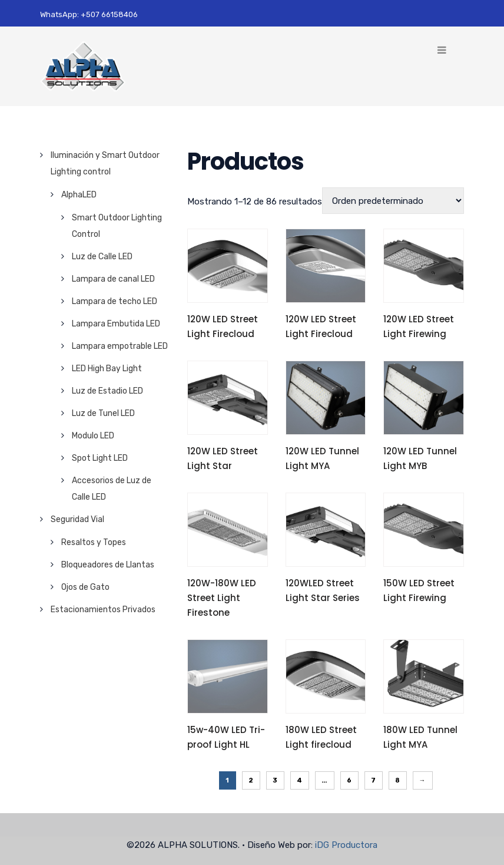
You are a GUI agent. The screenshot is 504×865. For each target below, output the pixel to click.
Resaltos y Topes (94, 542)
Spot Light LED (100, 458)
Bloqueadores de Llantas (108, 565)
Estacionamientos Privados (103, 610)
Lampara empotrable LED (120, 346)
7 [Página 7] (374, 780)
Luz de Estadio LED (107, 391)
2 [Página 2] (251, 780)
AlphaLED (79, 195)
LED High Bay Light (107, 369)
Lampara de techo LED (115, 301)
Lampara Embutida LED (116, 324)
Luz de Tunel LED (103, 413)
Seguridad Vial (77, 519)
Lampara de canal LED (113, 279)
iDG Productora (346, 845)
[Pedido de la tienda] (393, 201)
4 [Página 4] (300, 780)
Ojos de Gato (85, 587)
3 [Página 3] (275, 780)
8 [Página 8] (398, 780)
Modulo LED (93, 436)
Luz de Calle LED (102, 257)
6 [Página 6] (349, 780)
